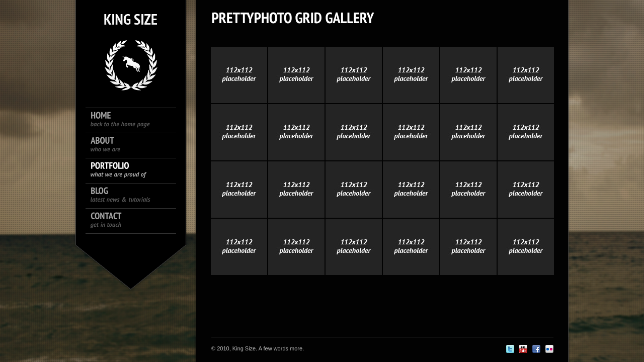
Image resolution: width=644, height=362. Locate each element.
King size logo (131, 45)
